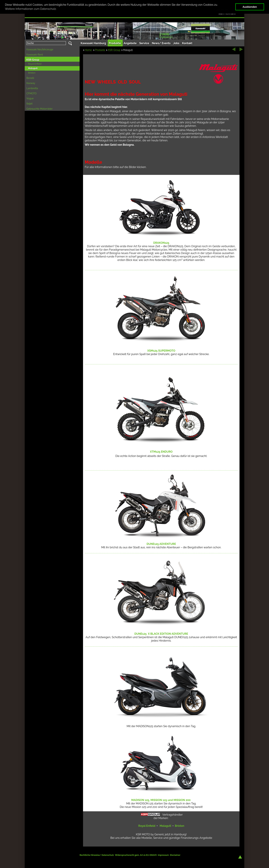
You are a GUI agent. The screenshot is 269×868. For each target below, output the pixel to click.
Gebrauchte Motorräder (39, 109)
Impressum (163, 855)
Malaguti (33, 68)
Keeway (31, 83)
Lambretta (32, 88)
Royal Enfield (35, 64)
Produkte (100, 50)
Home (88, 50)
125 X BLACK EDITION (161, 634)
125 (161, 351)
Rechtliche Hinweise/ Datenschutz (97, 855)
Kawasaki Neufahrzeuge (40, 49)
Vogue (30, 98)
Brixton (32, 73)
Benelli (30, 78)
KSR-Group (33, 60)
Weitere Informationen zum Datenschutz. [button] (31, 9)
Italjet (30, 104)
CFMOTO (31, 93)
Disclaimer (175, 855)
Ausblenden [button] (250, 7)
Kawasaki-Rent (35, 55)
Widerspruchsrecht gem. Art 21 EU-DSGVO (136, 855)
